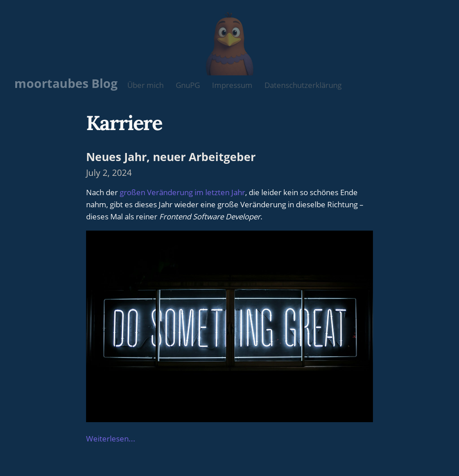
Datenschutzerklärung (303, 85)
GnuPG (188, 85)
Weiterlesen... (111, 439)
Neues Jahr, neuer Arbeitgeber (171, 157)
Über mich (145, 85)
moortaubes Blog (66, 83)
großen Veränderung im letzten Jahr (182, 192)
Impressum (232, 85)
